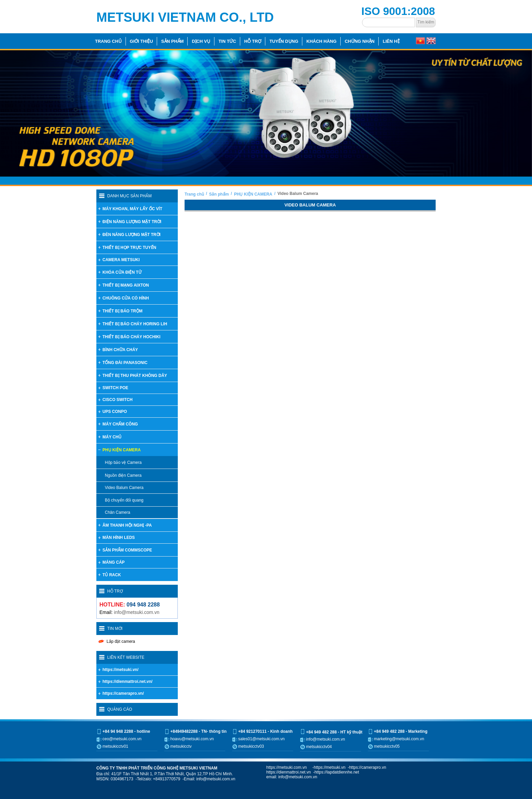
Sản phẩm (173, 41)
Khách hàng (321, 41)
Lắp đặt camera (121, 641)
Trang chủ (108, 41)
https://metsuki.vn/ (120, 670)
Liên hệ (391, 41)
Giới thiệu (141, 41)
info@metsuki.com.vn (137, 612)
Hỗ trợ (253, 41)
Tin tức (227, 41)
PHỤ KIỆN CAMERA (253, 194)
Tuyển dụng (284, 41)
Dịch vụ (201, 41)
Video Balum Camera (298, 194)
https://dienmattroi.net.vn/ (127, 682)
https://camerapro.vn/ (123, 693)
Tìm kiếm (426, 22)
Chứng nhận (360, 41)
